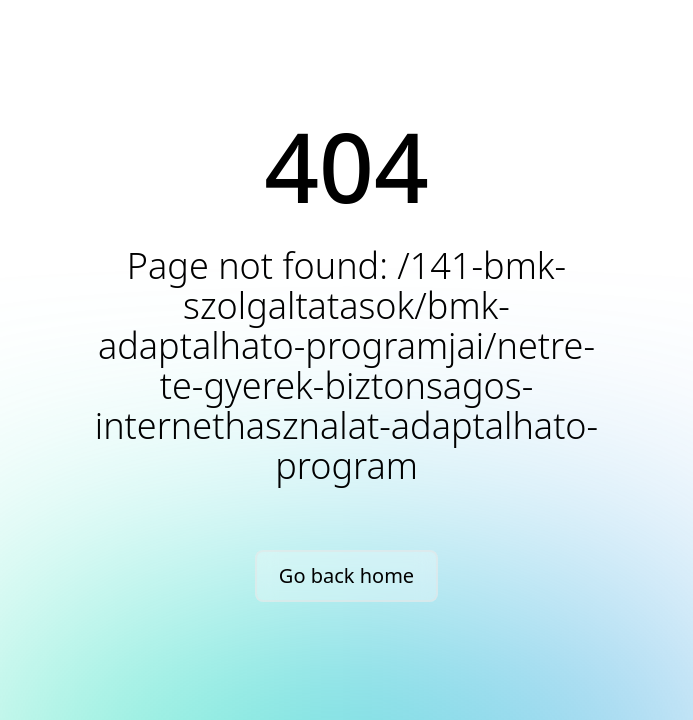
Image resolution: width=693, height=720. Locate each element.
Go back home (346, 575)
